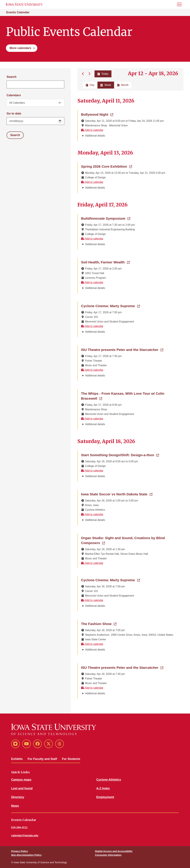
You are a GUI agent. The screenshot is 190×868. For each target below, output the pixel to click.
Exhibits (17, 759)
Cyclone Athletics (109, 780)
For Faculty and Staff (42, 759)
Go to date (14, 114)
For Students (71, 759)
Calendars (14, 95)
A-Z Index (103, 788)
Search (12, 77)
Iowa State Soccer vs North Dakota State (117, 494)
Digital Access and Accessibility (114, 851)
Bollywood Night (97, 114)
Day (90, 85)
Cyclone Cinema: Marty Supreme (110, 306)
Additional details (95, 136)
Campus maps (21, 780)
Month (123, 85)
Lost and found (22, 788)
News (15, 806)
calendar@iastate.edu (25, 836)
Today (103, 74)
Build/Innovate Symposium (106, 218)
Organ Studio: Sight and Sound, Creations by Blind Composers (123, 540)
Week (106, 85)
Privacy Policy (20, 851)
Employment (105, 797)
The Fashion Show (99, 624)
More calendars (20, 48)
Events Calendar (18, 12)
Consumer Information (108, 855)
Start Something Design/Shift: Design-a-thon (120, 455)
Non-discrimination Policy (26, 855)
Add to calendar (92, 130)
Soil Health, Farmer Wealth (105, 262)
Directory (18, 797)
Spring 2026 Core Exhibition (107, 166)
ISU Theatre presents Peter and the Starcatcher (122, 349)
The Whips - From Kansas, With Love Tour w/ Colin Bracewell (123, 396)
